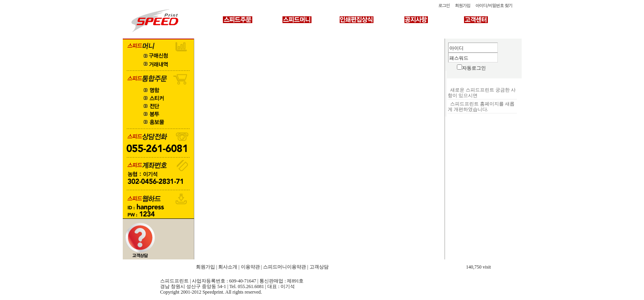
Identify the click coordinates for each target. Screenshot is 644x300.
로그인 (444, 5)
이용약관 (250, 267)
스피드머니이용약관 (284, 267)
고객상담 (319, 267)
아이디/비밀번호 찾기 (494, 5)
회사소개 (228, 267)
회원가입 (463, 5)
